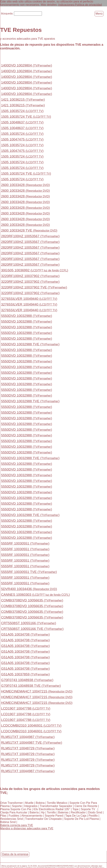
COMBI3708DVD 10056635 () (32, 600)
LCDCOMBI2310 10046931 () (31, 725)
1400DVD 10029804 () (27, 65)
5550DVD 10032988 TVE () (30, 344)
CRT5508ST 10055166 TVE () (32, 629)
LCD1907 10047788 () (26, 708)
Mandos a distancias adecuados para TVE (27, 828)
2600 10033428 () (25, 185)
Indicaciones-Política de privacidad (80, 5)
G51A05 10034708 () (25, 634)
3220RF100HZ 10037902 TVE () (34, 287)
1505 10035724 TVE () (26, 117)
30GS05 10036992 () (35, 270)
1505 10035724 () (22, 111)
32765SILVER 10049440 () (29, 299)
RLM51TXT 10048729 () (28, 748)
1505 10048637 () (22, 122)
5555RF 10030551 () (25, 543)
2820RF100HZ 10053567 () (30, 236)
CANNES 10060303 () (35, 595)
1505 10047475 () (22, 139)
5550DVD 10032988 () (27, 316)
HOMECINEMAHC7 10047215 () (37, 691)
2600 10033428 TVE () (29, 230)
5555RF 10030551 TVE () (29, 572)
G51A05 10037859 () (25, 674)
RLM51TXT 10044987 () (28, 737)
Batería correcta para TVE (17, 825)
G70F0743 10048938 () (27, 680)
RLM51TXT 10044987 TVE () (32, 743)
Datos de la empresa (15, 854)
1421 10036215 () (23, 99)
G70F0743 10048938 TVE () (31, 686)
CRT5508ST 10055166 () (29, 623)
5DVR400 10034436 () (29, 589)
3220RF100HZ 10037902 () (30, 276)
